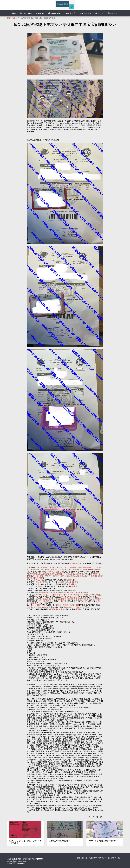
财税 (79, 563)
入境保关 (53, 567)
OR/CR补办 (51, 576)
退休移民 (58, 569)
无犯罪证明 (64, 601)
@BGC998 (79, 609)
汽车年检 (40, 576)
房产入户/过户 (39, 580)
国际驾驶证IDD (81, 607)
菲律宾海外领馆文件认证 (67, 582)
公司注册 (74, 563)
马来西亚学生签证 (74, 595)
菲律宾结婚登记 (42, 592)
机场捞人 (61, 567)
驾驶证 (67, 576)
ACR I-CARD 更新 (92, 569)
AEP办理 (83, 569)
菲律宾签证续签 (53, 572)
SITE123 (13, 863)
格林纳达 (83, 599)
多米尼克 (39, 599)
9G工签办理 (35, 569)
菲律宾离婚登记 (80, 592)
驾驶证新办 (75, 576)
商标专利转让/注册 (72, 605)
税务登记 (50, 601)
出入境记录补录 (70, 567)
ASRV (71, 569)
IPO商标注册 (60, 605)
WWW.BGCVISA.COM (55, 609)
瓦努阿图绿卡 (98, 599)
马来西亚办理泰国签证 (58, 595)
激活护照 (85, 601)
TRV (95, 567)
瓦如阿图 (70, 599)
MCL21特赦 (96, 574)
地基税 (70, 580)
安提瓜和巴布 (61, 599)
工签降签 (76, 569)
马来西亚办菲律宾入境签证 (92, 595)
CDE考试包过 (37, 578)
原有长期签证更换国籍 (55, 574)
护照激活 (42, 601)
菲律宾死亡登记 (67, 592)
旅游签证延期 (41, 574)
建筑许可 (39, 586)
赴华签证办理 (72, 597)
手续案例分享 (16, 18)
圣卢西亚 (52, 599)
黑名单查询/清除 (48, 569)
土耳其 (89, 599)
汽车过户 (61, 576)
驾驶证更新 (84, 576)
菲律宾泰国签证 (43, 595)
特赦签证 (80, 567)
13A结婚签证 (89, 567)
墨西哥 (77, 599)
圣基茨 (45, 599)
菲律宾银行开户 (70, 607)
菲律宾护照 (40, 582)
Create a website (21, 863)
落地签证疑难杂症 (71, 574)
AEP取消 (71, 590)
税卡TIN (72, 584)
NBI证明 (38, 605)
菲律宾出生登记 (55, 592)
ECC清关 (32, 574)
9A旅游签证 (45, 567)
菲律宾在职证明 (44, 607)
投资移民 (65, 569)
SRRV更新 (82, 574)
